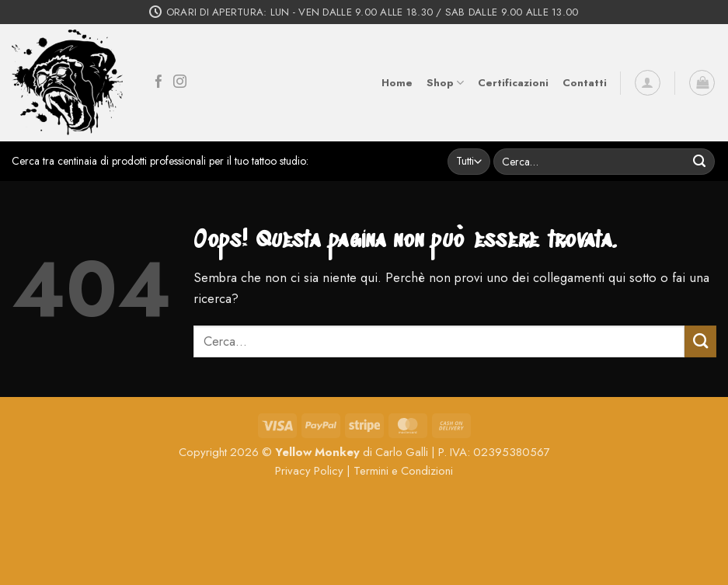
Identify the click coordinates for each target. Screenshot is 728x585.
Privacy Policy (309, 471)
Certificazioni (513, 83)
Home (397, 83)
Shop (445, 83)
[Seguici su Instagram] (180, 83)
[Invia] (700, 161)
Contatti (585, 83)
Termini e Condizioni (403, 471)
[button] (648, 83)
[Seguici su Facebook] (159, 83)
